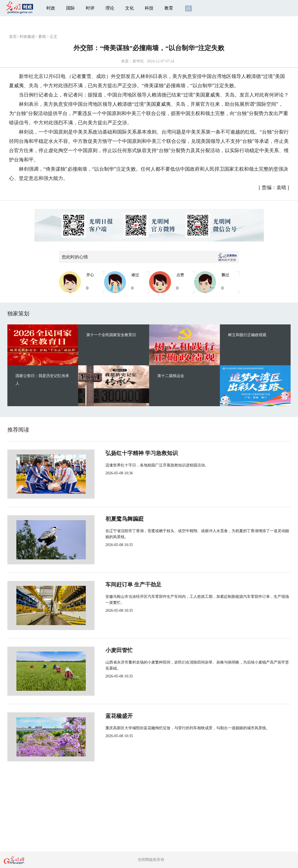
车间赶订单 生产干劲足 (115, 584)
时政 (51, 8)
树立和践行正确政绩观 (247, 335)
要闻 (42, 37)
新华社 (138, 61)
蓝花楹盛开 (101, 716)
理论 (110, 8)
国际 (70, 8)
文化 (129, 8)
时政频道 (27, 37)
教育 (169, 8)
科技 (149, 8)
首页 (13, 37)
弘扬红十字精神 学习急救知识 (123, 453)
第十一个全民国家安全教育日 (111, 335)
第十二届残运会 (171, 376)
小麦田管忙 (101, 650)
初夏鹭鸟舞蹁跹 (106, 519)
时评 (90, 8)
